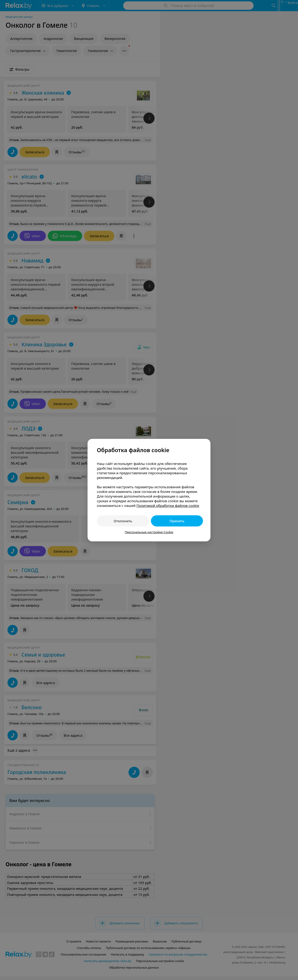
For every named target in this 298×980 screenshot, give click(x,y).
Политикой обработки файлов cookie (168, 505)
